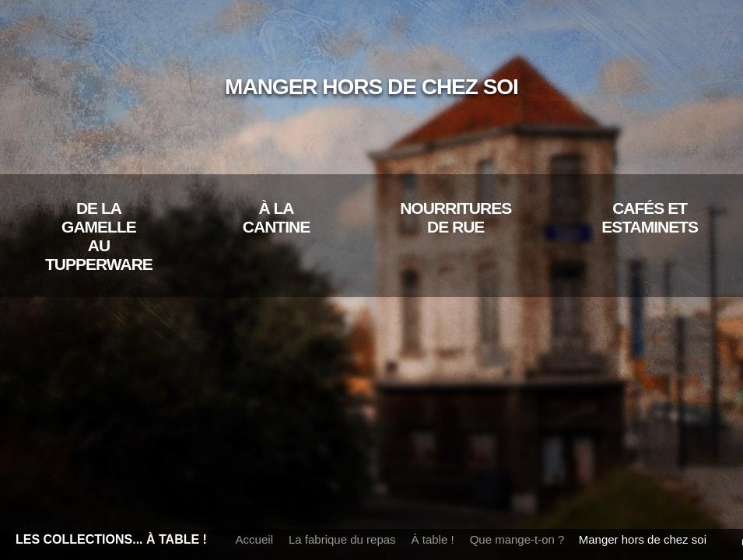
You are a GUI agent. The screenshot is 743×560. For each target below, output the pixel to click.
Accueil (254, 539)
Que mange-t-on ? (517, 539)
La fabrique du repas (342, 539)
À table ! (433, 539)
